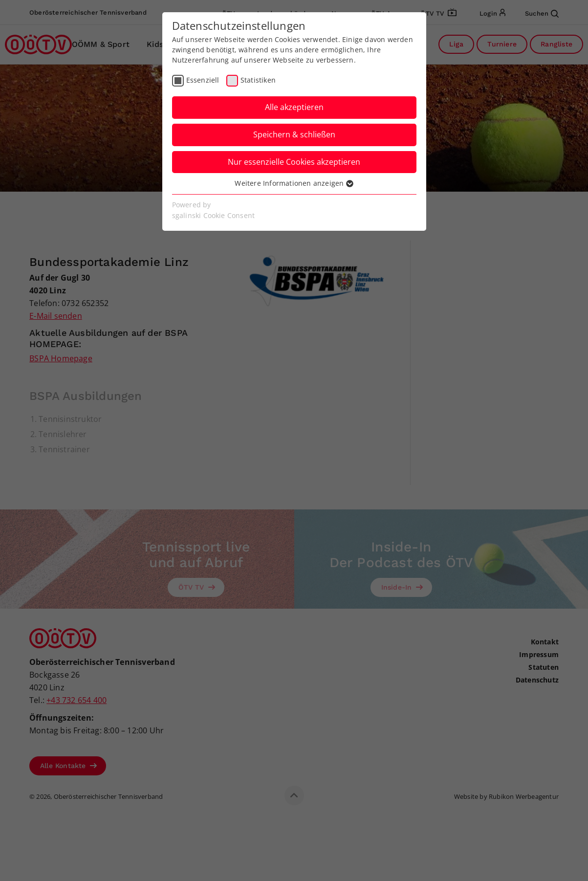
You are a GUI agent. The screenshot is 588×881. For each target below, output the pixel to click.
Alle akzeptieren (294, 107)
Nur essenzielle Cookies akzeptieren (294, 162)
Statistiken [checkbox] (258, 80)
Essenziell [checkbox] (203, 80)
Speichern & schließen (294, 134)
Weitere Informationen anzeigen (294, 183)
